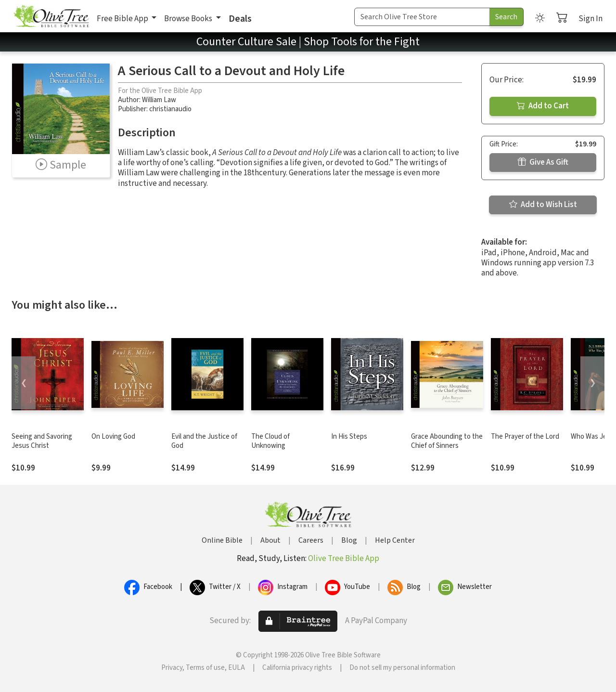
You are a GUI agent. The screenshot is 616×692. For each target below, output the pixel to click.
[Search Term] (422, 17)
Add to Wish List (543, 205)
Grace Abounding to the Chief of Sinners (447, 441)
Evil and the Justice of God (204, 441)
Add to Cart (543, 106)
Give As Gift (543, 162)
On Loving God (113, 437)
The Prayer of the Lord (525, 437)
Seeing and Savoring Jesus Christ (42, 441)
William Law (159, 100)
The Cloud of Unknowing (270, 441)
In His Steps (349, 437)
